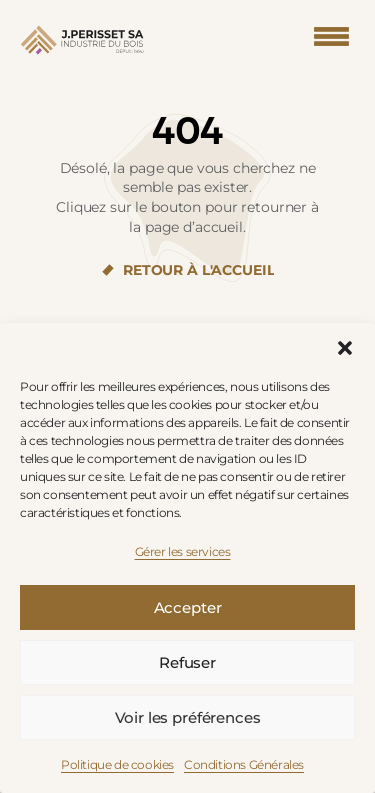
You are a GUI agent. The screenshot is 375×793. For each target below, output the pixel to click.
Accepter (188, 607)
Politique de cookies (117, 764)
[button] (345, 348)
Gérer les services (183, 551)
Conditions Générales (244, 764)
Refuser (187, 662)
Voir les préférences (188, 717)
